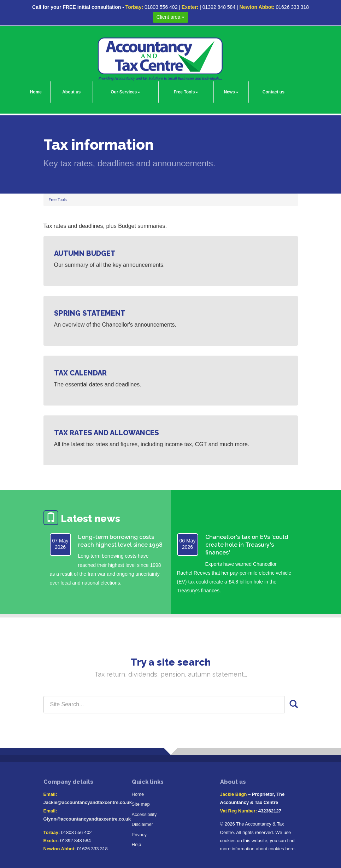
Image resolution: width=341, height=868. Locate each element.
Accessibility (144, 814)
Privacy (139, 835)
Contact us (274, 92)
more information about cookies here (257, 849)
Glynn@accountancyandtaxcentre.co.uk (87, 819)
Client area (171, 17)
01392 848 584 (219, 7)
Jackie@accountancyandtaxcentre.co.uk (88, 802)
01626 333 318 (292, 7)
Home (36, 92)
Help (137, 844)
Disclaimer (143, 824)
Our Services (125, 92)
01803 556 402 (161, 7)
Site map (141, 804)
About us (71, 92)
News (231, 92)
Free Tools (186, 92)
